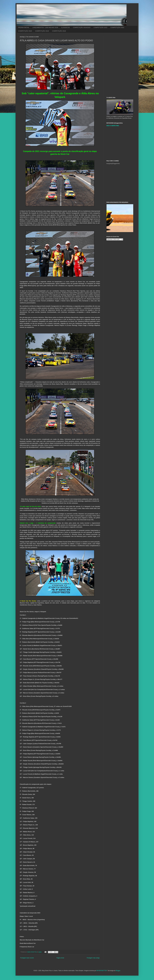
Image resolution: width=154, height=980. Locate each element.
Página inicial (60, 958)
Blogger (118, 971)
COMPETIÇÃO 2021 (117, 27)
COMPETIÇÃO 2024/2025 (82, 27)
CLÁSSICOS (65, 27)
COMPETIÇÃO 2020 (25, 31)
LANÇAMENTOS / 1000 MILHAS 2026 (45, 27)
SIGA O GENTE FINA (113, 126)
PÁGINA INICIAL (24, 27)
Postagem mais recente (27, 958)
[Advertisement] (122, 49)
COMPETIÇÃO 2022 (100, 27)
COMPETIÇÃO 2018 (59, 31)
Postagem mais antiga (93, 958)
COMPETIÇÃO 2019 (42, 31)
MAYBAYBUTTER (102, 971)
